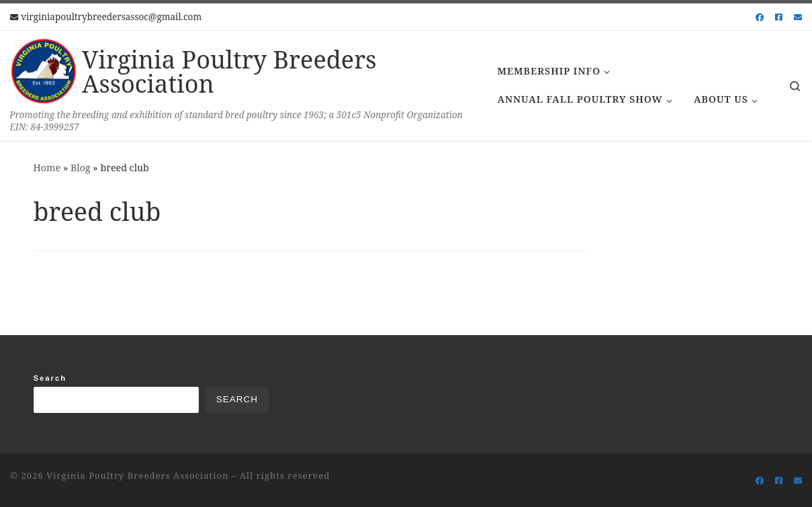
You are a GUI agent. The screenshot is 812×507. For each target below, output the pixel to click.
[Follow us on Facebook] (760, 17)
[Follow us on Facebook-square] (779, 17)
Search (50, 378)
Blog (81, 168)
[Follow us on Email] (798, 17)
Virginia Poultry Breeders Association (137, 475)
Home (47, 168)
